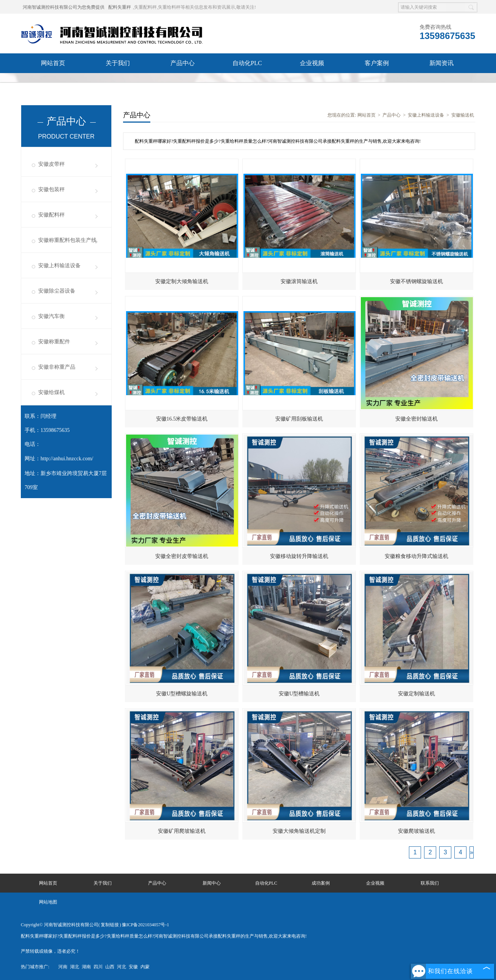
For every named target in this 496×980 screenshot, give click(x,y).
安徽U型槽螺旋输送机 (182, 694)
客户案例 (377, 63)
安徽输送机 (463, 115)
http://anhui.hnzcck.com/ (67, 459)
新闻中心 (212, 883)
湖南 (86, 967)
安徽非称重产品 (57, 367)
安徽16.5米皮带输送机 (182, 419)
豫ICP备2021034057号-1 (146, 925)
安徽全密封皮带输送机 (182, 556)
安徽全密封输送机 (416, 419)
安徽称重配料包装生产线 (67, 240)
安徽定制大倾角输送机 (182, 281)
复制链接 (110, 925)
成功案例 (321, 883)
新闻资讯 (441, 63)
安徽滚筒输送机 (299, 281)
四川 (98, 967)
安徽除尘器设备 (57, 291)
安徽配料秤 (51, 215)
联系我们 (53, 83)
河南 (63, 967)
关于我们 (118, 63)
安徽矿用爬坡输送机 (182, 831)
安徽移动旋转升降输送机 (299, 556)
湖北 (75, 967)
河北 (122, 967)
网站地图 (48, 902)
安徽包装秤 (51, 189)
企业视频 (312, 63)
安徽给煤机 (51, 392)
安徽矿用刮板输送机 (299, 419)
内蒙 (145, 967)
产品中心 (182, 63)
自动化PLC (247, 63)
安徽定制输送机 (416, 694)
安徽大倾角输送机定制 (299, 831)
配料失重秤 (120, 7)
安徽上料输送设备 (59, 266)
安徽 (133, 967)
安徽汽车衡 (51, 316)
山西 (110, 967)
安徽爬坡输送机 (416, 831)
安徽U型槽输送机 (299, 694)
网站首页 (53, 63)
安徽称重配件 (54, 342)
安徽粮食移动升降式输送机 (416, 556)
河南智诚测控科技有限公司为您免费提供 (64, 7)
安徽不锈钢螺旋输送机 (416, 281)
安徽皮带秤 (51, 164)
